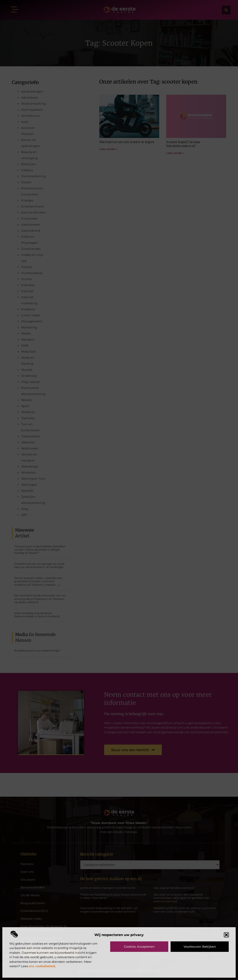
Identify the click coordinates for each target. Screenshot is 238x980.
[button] (226, 935)
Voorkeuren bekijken (200, 947)
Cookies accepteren (139, 947)
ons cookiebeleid (42, 966)
